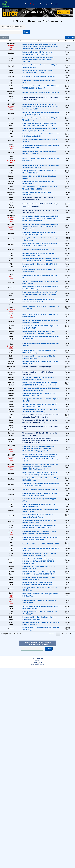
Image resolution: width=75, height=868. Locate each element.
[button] (41, 4)
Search (27, 32)
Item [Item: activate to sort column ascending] (33, 41)
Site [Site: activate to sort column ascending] (7, 41)
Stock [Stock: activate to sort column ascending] (68, 41)
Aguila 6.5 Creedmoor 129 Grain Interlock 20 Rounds (33, 632)
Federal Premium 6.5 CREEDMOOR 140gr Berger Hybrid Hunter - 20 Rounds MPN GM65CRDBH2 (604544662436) (31, 734)
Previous (51, 833)
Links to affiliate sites (37, 864)
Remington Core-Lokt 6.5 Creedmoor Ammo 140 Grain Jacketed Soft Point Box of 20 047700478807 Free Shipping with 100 (33, 283)
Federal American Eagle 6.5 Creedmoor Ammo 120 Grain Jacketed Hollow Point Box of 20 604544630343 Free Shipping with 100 (33, 125)
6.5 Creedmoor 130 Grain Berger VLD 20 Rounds (31, 86)
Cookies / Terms (37, 862)
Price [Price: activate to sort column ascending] (57, 41)
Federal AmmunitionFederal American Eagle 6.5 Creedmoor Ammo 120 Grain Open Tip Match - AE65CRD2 (31, 62)
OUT (69, 115)
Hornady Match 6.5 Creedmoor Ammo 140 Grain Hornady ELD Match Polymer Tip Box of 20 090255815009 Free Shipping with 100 (31, 582)
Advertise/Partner (37, 858)
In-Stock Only (70, 37)
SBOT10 (8, 199)
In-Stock (69, 45)
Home (27, 4)
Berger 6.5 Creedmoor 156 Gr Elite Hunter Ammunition (34, 109)
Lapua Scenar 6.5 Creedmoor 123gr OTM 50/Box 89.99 (34, 710)
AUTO (7, 49)
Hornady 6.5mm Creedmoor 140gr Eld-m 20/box (31, 315)
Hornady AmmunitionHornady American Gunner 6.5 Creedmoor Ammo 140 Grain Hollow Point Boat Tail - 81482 (33, 377)
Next (72, 833)
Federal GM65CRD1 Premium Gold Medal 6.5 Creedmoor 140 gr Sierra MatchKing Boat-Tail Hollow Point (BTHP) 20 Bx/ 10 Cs (33, 574)
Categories (34, 4)
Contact (37, 860)
